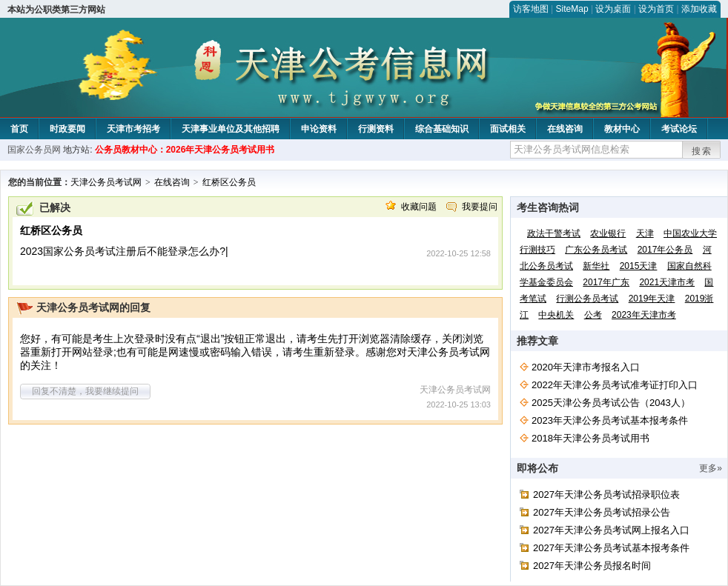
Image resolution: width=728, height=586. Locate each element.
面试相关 (508, 129)
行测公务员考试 (587, 299)
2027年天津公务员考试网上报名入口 (611, 530)
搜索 (702, 151)
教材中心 (622, 129)
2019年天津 (652, 299)
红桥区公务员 (229, 182)
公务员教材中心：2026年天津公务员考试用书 (185, 150)
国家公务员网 (34, 150)
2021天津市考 (667, 282)
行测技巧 (537, 250)
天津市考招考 (133, 129)
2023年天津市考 (644, 315)
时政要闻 (67, 129)
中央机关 (556, 315)
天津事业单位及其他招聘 (231, 129)
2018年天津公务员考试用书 (590, 438)
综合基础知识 (442, 129)
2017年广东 (606, 282)
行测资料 (376, 129)
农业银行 (608, 233)
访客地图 (531, 9)
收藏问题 (419, 207)
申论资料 (319, 129)
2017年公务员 (665, 250)
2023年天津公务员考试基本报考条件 (610, 420)
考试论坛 (679, 129)
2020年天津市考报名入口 (586, 367)
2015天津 (639, 266)
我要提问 (480, 207)
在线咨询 (565, 129)
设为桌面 (613, 9)
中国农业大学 (690, 233)
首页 (19, 129)
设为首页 (656, 9)
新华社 (596, 266)
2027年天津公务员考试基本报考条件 (611, 548)
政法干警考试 (554, 233)
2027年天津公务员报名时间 (592, 566)
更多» (711, 468)
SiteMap (572, 9)
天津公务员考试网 (106, 182)
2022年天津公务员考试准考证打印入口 (615, 385)
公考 (593, 315)
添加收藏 (699, 9)
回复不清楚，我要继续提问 (85, 391)
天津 (645, 233)
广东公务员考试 (596, 250)
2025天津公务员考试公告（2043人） (611, 403)
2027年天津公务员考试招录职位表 (606, 495)
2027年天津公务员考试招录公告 (602, 512)
